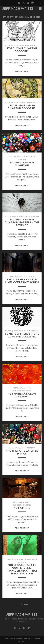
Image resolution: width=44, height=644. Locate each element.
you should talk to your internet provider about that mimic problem (22, 569)
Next (26, 604)
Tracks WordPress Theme (16, 638)
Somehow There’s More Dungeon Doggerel (22, 335)
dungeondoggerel (30, 45)
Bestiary (31, 448)
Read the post (22, 71)
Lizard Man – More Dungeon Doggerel (22, 107)
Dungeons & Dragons (29, 217)
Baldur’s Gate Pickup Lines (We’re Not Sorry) (22, 281)
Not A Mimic (22, 508)
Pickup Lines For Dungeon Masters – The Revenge (22, 222)
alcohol (30, 277)
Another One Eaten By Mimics (22, 452)
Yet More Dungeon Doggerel (22, 395)
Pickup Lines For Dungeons (22, 164)
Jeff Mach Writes (18, 9)
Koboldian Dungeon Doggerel (22, 50)
